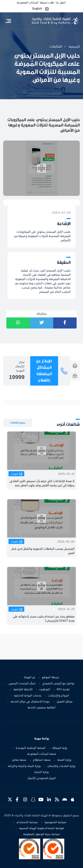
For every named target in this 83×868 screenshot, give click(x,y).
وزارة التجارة (41, 772)
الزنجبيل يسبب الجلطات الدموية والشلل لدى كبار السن (43, 551)
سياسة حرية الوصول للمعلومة (41, 834)
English (37, 9)
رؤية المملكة (60, 748)
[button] (47, 9)
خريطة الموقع (51, 677)
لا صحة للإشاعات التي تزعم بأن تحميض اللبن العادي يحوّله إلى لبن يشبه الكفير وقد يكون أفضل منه (42, 483)
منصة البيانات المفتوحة (42, 754)
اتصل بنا (61, 3)
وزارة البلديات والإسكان (61, 766)
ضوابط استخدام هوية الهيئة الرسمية (41, 828)
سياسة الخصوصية (55, 822)
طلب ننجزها (47, 3)
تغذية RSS (63, 690)
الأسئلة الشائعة (23, 690)
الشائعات (56, 47)
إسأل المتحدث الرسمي (22, 684)
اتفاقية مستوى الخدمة (41, 708)
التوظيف (45, 690)
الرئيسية (74, 47)
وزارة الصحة (64, 760)
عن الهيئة (30, 677)
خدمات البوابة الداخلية (28, 696)
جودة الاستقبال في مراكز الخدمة (30, 702)
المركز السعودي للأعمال (41, 778)
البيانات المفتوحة (27, 3)
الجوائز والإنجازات (59, 696)
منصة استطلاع (42, 760)
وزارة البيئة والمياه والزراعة (24, 766)
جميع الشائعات (18, 423)
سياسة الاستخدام (27, 822)
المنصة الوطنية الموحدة (31, 748)
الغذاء (14, 474)
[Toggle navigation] (8, 21)
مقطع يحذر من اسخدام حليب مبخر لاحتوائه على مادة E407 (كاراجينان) (44, 619)
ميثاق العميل (64, 702)
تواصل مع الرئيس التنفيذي (58, 684)
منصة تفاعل (19, 760)
